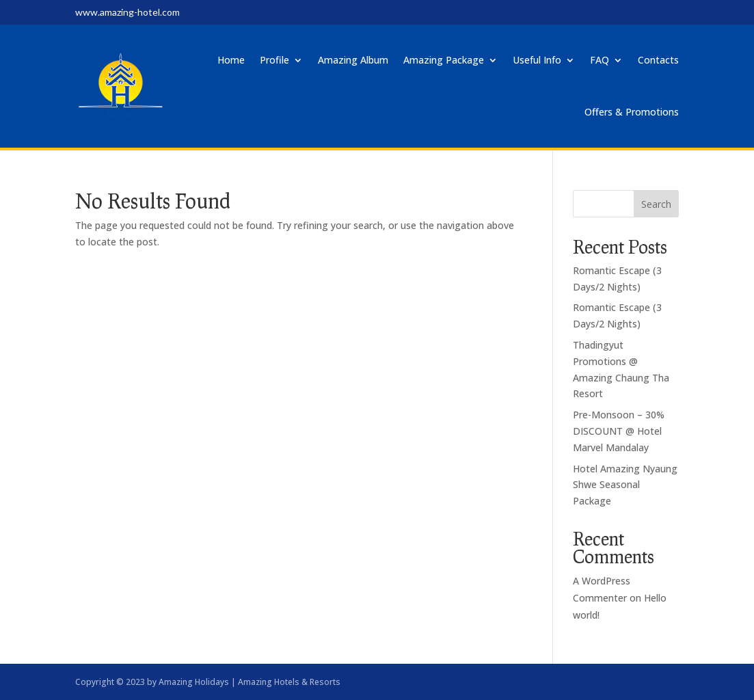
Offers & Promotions (632, 112)
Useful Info (537, 60)
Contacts (658, 60)
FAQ (600, 60)
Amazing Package (444, 60)
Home (231, 60)
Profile (274, 60)
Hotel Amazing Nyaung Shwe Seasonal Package (625, 485)
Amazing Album (353, 60)
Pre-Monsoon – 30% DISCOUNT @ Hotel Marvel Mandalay (619, 431)
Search (656, 204)
